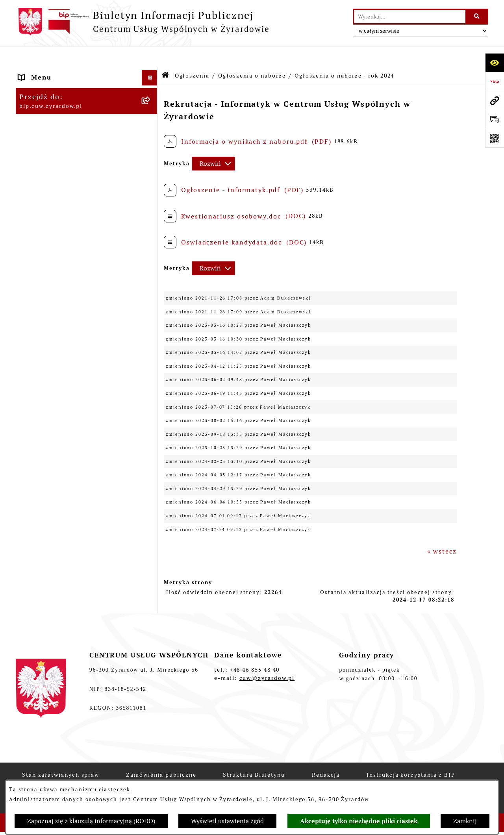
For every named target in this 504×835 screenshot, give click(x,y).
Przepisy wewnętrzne (56, 198)
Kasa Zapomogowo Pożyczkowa (73, 575)
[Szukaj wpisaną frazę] (477, 17)
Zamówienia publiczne (161, 773)
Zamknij (465, 821)
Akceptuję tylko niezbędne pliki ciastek (359, 821)
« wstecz (442, 530)
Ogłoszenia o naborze (252, 54)
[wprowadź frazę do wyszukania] (410, 17)
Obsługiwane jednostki (59, 135)
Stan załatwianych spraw (61, 773)
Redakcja (34, 151)
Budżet (31, 214)
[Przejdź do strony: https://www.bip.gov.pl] (495, 81)
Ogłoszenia (38, 271)
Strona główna (44, 72)
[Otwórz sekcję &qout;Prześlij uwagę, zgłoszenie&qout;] (495, 119)
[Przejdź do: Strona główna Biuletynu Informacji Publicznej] (166, 55)
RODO (29, 230)
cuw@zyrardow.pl (267, 676)
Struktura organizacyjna (61, 104)
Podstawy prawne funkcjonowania (79, 182)
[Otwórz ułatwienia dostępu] (495, 63)
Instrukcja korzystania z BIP (69, 167)
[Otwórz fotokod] (495, 138)
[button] (151, 120)
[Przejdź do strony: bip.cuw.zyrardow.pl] (495, 100)
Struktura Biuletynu (254, 773)
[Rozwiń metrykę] (213, 143)
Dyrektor (34, 119)
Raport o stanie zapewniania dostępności (69, 250)
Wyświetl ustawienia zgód (227, 821)
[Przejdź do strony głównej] (143, 22)
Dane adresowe (45, 88)
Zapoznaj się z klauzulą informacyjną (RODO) (91, 821)
